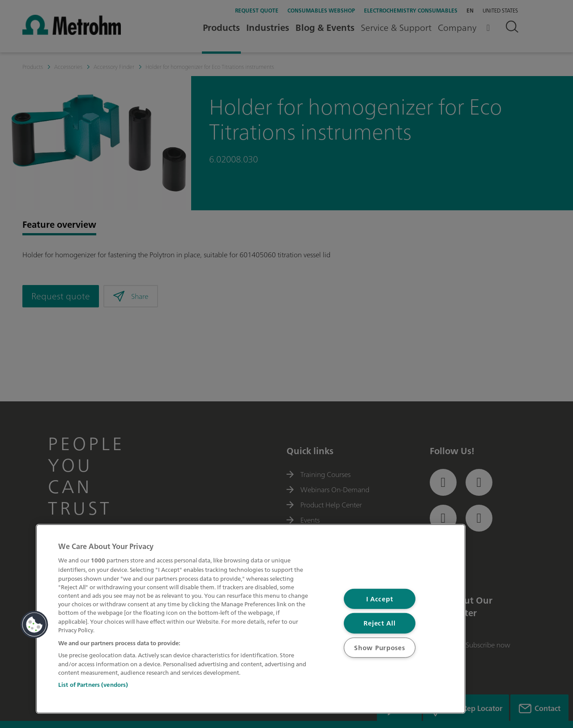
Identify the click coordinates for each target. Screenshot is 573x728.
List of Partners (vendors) (93, 685)
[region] (251, 619)
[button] (34, 625)
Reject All (379, 623)
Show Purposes (379, 648)
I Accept (380, 599)
